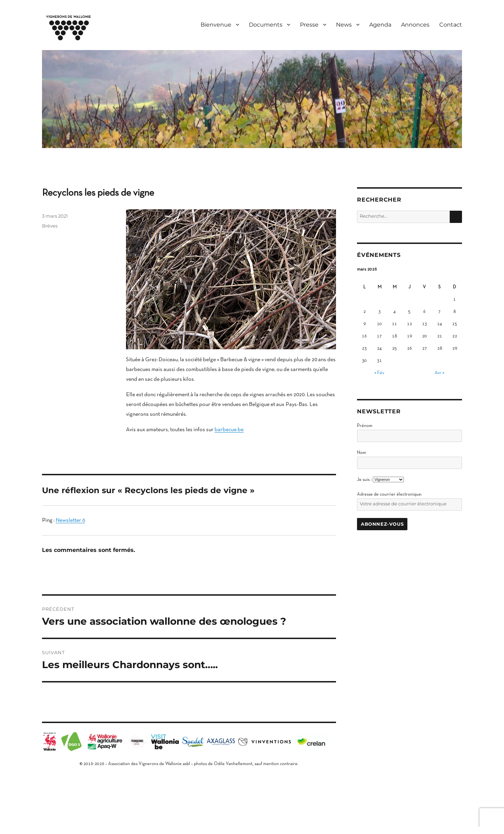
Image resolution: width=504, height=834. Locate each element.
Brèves (50, 226)
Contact (451, 25)
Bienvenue (216, 25)
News (344, 25)
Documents (266, 25)
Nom (362, 453)
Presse (309, 25)
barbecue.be (229, 430)
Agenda (380, 25)
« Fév (379, 373)
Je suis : (364, 480)
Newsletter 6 (70, 520)
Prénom (365, 426)
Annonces (415, 25)
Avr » (439, 373)
